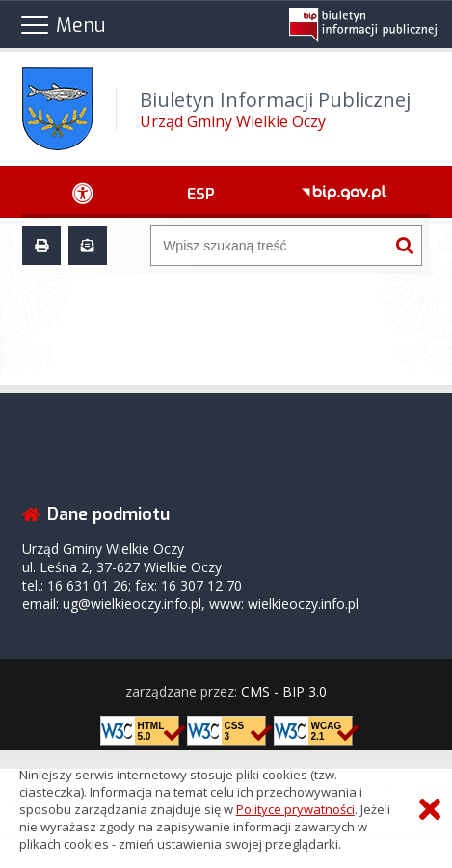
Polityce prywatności (295, 809)
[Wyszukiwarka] (269, 246)
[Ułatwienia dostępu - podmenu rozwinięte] (82, 192)
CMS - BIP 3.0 (284, 691)
